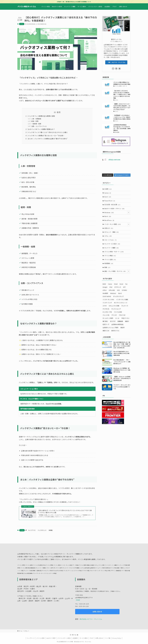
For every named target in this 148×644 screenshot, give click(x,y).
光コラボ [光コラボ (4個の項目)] (113, 325)
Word (108, 220)
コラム (22, 24)
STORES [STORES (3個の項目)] (124, 294)
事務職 (51, 530)
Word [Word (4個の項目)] (120, 297)
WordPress (109, 224)
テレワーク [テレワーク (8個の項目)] (125, 309)
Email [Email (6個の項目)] (116, 288)
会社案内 (75, 638)
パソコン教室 (110, 259)
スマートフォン (110, 244)
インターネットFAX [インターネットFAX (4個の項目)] (108, 303)
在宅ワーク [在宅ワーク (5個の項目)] (106, 328)
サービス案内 (84, 638)
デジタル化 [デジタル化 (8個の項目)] (106, 313)
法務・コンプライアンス (39, 126)
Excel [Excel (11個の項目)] (121, 288)
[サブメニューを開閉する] (129, 216)
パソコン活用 (110, 263)
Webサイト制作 (51, 638)
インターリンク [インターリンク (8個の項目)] (107, 306)
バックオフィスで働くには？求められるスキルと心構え (48, 132)
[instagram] (113, 69)
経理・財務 (35, 121)
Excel (108, 200)
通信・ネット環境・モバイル (117, 275)
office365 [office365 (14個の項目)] (112, 294)
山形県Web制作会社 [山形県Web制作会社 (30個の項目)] (117, 328)
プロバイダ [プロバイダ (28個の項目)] (122, 319)
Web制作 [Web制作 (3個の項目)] (105, 297)
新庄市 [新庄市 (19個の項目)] (123, 331)
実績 (107, 271)
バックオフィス (42, 530)
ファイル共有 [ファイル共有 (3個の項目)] (118, 316)
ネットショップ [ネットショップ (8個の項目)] (116, 313)
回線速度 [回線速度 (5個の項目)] (120, 325)
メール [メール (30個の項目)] (117, 322)
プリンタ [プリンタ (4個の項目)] (114, 319)
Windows (117, 216)
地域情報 (109, 267)
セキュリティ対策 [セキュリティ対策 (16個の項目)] (114, 309)
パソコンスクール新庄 (64, 638)
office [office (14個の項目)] (105, 294)
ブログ (91, 638)
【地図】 (78, 600)
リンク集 (108, 638)
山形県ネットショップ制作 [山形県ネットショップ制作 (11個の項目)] (111, 331)
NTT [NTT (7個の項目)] (124, 291)
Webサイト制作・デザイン (114, 212)
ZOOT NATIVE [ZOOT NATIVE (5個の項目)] (107, 300)
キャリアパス (32, 530)
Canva (108, 196)
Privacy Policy (117, 638)
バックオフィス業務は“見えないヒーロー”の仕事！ (46, 136)
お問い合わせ (99, 638)
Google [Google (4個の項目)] (105, 291)
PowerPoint (110, 204)
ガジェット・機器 (111, 236)
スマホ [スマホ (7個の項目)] (105, 309)
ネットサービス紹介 (112, 247)
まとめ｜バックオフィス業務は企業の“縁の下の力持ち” (48, 139)
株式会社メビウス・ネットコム (91, 619)
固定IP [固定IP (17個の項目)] (127, 325)
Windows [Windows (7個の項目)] (113, 297)
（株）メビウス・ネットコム (116, 62)
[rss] (75, 635)
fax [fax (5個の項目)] (126, 288)
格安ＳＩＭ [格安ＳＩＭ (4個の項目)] (106, 334)
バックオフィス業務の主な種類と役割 (41, 116)
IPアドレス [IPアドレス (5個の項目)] (118, 291)
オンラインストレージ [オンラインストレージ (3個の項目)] (121, 306)
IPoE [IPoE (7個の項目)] (111, 291)
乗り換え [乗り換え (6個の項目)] (105, 325)
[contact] (119, 69)
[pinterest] (116, 69)
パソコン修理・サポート (114, 255)
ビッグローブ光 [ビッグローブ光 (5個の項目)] (107, 316)
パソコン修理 (41, 638)
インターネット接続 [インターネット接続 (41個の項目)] (122, 303)
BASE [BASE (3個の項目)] (104, 288)
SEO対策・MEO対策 (112, 208)
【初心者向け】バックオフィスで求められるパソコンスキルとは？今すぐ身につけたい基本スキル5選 (65, 511)
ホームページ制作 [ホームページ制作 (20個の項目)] (108, 322)
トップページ (31, 638)
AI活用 (108, 193)
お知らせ (109, 232)
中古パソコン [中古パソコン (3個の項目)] (125, 322)
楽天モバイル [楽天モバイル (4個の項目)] (115, 334)
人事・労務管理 (36, 119)
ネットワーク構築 (111, 251)
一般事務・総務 (36, 124)
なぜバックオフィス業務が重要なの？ (41, 129)
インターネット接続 (117, 228)
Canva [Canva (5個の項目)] (110, 288)
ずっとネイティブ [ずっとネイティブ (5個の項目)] (118, 300)
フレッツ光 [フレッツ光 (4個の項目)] (106, 319)
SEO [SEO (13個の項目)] (118, 294)
